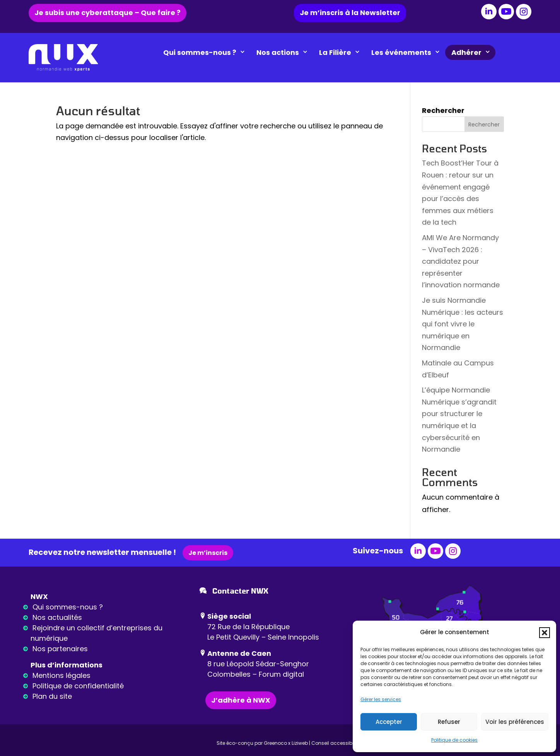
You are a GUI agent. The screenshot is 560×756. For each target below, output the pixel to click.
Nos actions (285, 53)
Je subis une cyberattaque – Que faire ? (108, 13)
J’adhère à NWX (241, 700)
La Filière (342, 53)
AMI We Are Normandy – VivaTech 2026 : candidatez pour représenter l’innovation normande (461, 261)
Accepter (389, 722)
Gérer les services (381, 699)
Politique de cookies (454, 740)
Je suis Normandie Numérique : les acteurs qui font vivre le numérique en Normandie (463, 324)
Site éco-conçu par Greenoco (252, 743)
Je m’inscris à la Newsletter (350, 13)
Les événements (408, 53)
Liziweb (300, 743)
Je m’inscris (208, 553)
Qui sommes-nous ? (207, 53)
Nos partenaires (60, 649)
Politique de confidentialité (78, 686)
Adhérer (473, 53)
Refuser (449, 722)
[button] (545, 633)
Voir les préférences (515, 722)
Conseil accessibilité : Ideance (347, 743)
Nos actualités (57, 617)
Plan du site (52, 696)
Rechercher (443, 110)
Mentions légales (61, 675)
